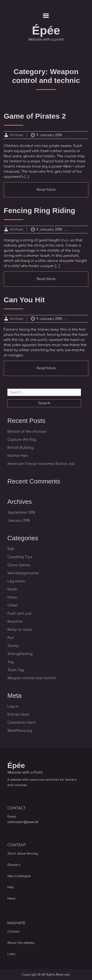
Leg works (16, 581)
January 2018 (19, 521)
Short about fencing (23, 854)
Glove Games (19, 565)
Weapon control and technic (32, 678)
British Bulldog (20, 448)
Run (11, 638)
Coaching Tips (20, 557)
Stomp (13, 646)
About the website (21, 943)
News (12, 597)
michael (16, 135)
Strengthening (20, 654)
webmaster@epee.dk (23, 822)
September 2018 (21, 513)
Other (13, 605)
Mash (12, 589)
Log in (13, 706)
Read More (46, 190)
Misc (11, 887)
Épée (46, 30)
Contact (13, 932)
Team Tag (16, 670)
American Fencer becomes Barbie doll (41, 464)
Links (11, 954)
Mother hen (18, 456)
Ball (11, 549)
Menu (46, 16)
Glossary (14, 865)
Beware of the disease (27, 432)
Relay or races (20, 630)
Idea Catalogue (19, 876)
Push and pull (19, 614)
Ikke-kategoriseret (23, 573)
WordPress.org (20, 731)
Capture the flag (22, 440)
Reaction (15, 622)
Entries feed (18, 715)
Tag (10, 662)
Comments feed (21, 723)
